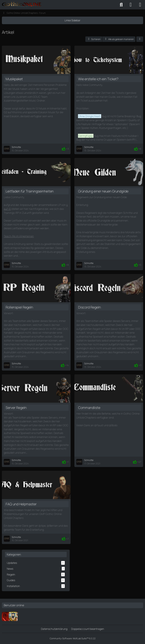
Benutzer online (14, 605)
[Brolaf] (13, 616)
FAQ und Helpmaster (21, 504)
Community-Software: (73, 638)
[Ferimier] (6, 616)
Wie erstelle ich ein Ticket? (98, 79)
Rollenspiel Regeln (19, 307)
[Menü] (140, 5)
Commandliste (89, 408)
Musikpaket (14, 79)
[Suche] (121, 5)
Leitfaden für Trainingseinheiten (30, 191)
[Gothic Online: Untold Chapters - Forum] (22, 5)
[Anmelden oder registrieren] (131, 5)
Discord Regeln (89, 307)
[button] (94, 39)
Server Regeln (16, 408)
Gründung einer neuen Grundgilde (103, 191)
